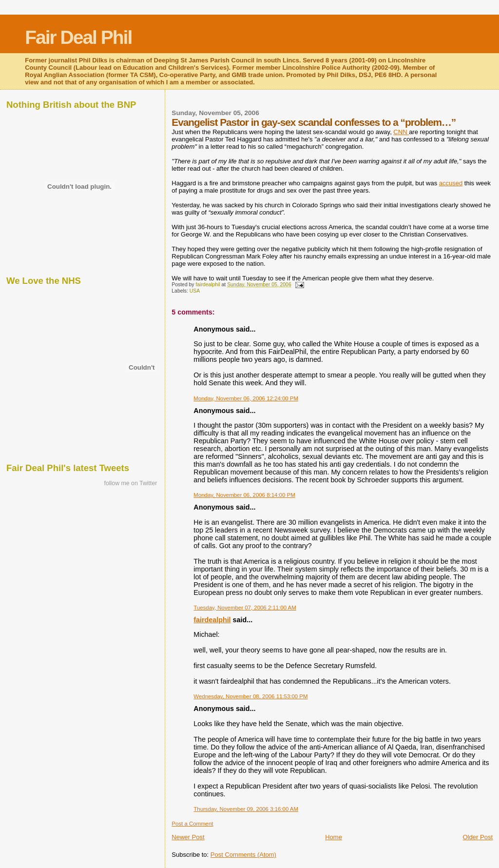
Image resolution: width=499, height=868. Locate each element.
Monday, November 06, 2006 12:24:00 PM (246, 398)
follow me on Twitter (131, 483)
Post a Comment (192, 824)
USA (195, 291)
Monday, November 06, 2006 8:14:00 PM (244, 495)
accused (451, 183)
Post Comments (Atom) (243, 855)
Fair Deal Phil (78, 37)
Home (334, 837)
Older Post (478, 837)
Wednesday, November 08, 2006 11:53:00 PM (250, 696)
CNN (401, 132)
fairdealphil (212, 620)
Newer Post (188, 837)
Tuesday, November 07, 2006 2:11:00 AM (245, 608)
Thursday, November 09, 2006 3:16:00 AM (246, 809)
